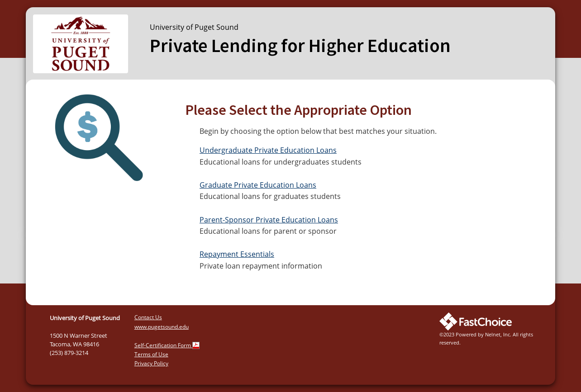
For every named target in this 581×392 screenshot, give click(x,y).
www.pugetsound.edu (162, 327)
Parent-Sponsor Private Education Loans (269, 220)
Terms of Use (151, 354)
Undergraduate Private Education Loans (268, 150)
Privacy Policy (151, 363)
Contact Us (148, 317)
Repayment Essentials (237, 254)
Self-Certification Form (167, 345)
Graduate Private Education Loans (258, 185)
